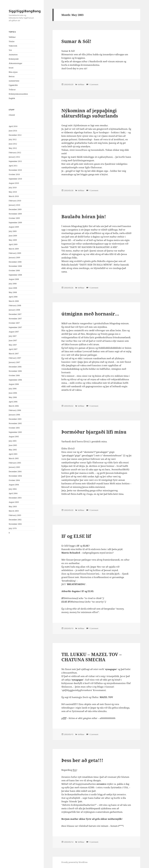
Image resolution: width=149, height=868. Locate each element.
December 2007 (15, 314)
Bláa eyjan (13, 72)
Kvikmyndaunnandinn (18, 94)
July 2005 (13, 441)
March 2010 (14, 196)
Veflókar (12, 37)
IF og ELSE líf (76, 536)
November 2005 (15, 423)
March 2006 (14, 406)
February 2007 (15, 358)
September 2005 (15, 432)
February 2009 (15, 253)
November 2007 (15, 319)
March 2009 (14, 249)
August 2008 (14, 279)
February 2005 (15, 463)
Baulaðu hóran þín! (84, 216)
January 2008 (14, 310)
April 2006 (13, 402)
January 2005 (14, 467)
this (75, 770)
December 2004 (15, 472)
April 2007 (13, 349)
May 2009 (13, 240)
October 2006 (14, 375)
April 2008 (13, 297)
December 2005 (15, 419)
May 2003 (13, 507)
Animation (13, 55)
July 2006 (13, 389)
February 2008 (15, 305)
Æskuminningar (15, 63)
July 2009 (13, 231)
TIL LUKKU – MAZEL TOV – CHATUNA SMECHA (92, 657)
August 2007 (14, 332)
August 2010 (14, 183)
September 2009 (15, 223)
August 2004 (14, 485)
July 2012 (13, 139)
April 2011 (13, 166)
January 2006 (14, 415)
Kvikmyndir (14, 59)
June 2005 (13, 445)
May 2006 (13, 397)
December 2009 (15, 209)
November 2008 (15, 266)
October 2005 (14, 428)
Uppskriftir (13, 85)
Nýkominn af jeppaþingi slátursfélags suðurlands (90, 113)
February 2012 (15, 153)
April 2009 (13, 244)
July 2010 (13, 188)
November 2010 (15, 170)
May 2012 (13, 148)
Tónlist (12, 41)
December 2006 (15, 367)
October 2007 (14, 323)
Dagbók (12, 98)
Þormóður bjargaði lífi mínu (94, 432)
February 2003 (15, 515)
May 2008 (13, 292)
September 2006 (15, 380)
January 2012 (14, 157)
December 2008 (15, 262)
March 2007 (14, 354)
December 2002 (15, 520)
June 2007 (13, 340)
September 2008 (15, 275)
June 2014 (13, 131)
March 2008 (14, 301)
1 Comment (93, 84)
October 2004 (14, 480)
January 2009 (14, 258)
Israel (11, 68)
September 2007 (15, 327)
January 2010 (14, 205)
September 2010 (15, 179)
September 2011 (15, 161)
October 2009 (14, 218)
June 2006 (13, 393)
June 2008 (13, 288)
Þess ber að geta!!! (82, 760)
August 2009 (14, 227)
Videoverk (13, 46)
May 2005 (13, 450)
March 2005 (14, 458)
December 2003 (15, 498)
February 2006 (15, 410)
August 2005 (14, 437)
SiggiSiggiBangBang (25, 11)
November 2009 (15, 214)
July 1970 (13, 528)
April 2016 (13, 126)
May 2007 (13, 345)
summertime (14, 81)
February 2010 (15, 201)
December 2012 (15, 135)
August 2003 (14, 502)
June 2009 (13, 236)
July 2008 (13, 284)
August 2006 (14, 384)
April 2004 (13, 493)
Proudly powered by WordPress (74, 862)
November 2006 (15, 371)
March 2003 (14, 511)
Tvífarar (12, 90)
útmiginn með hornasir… (90, 314)
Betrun (12, 76)
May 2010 (13, 192)
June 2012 (13, 144)
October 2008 (14, 271)
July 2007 (13, 336)
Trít (10, 50)
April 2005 (13, 454)
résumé (12, 115)
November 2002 (15, 524)
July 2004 (13, 489)
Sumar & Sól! (76, 41)
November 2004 (15, 476)
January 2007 (14, 362)
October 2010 (14, 174)
